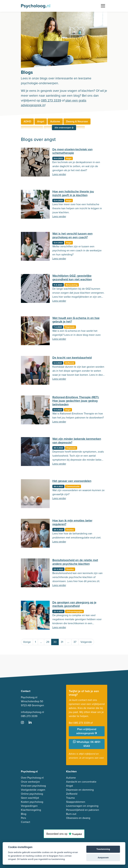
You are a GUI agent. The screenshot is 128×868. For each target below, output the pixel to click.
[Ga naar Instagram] (24, 723)
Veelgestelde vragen (33, 790)
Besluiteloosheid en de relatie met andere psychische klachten (75, 562)
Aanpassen (103, 858)
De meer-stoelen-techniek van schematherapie (72, 151)
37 (75, 642)
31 (62, 642)
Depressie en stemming (80, 790)
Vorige (27, 642)
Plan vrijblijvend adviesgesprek (87, 731)
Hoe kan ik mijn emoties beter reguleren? (72, 522)
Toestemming (103, 849)
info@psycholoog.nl (32, 712)
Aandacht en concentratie (81, 782)
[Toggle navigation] (103, 6)
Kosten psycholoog (32, 802)
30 (55, 642)
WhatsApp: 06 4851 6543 (87, 744)
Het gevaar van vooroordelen (72, 481)
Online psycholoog (32, 794)
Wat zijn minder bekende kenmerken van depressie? (77, 441)
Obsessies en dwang (78, 818)
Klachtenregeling (31, 810)
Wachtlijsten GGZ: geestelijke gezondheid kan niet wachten (72, 278)
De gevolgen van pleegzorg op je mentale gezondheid (74, 604)
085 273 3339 (51, 100)
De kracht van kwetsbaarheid (72, 358)
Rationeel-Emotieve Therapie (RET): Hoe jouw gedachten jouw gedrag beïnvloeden (76, 401)
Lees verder (59, 174)
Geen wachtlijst (30, 798)
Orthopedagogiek (74, 611)
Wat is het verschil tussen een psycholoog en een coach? (72, 235)
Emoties (70, 530)
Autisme (55, 121)
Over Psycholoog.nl (32, 778)
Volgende (86, 642)
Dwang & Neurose (77, 121)
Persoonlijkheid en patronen (83, 810)
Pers (23, 818)
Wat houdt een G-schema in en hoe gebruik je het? (76, 320)
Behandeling (72, 285)
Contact (26, 822)
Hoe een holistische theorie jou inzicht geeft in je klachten (73, 193)
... (41, 642)
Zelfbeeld (70, 363)
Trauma (70, 798)
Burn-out (71, 814)
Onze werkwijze (30, 782)
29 (48, 642)
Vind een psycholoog (33, 786)
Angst (41, 121)
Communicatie (73, 486)
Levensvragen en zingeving (82, 806)
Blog (24, 814)
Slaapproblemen (76, 802)
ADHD (27, 121)
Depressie (70, 327)
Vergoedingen (29, 806)
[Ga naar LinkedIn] (32, 723)
